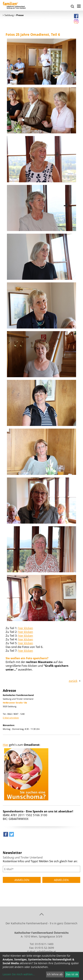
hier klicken (26, 628)
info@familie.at (46, 951)
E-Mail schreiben (11, 718)
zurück (73, 681)
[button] (6, 835)
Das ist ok (72, 974)
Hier (6, 745)
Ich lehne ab (55, 974)
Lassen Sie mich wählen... (19, 974)
